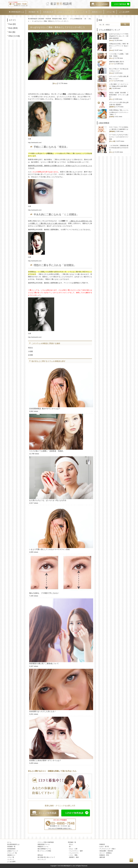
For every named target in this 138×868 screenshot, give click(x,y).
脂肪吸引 (112, 107)
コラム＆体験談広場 (76, 19)
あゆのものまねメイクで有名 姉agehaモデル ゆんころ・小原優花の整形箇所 (119, 36)
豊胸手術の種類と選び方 (117, 62)
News (111, 40)
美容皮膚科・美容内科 (106, 851)
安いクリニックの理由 (44, 851)
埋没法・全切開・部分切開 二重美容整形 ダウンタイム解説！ (119, 95)
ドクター (112, 64)
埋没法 (30, 348)
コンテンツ (11, 859)
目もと (55, 83)
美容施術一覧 (33, 12)
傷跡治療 (102, 857)
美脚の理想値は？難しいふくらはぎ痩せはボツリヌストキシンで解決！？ (119, 112)
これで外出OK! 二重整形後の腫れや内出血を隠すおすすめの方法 (119, 148)
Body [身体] (13, 28)
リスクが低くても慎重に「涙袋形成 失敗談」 (47, 451)
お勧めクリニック (64, 12)
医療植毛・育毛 (104, 855)
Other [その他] (14, 36)
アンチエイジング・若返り (108, 849)
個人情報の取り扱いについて (46, 857)
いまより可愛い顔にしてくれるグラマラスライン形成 (49, 549)
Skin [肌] (12, 32)
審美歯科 (112, 131)
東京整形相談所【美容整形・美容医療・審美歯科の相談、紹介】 (48, 19)
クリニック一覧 (81, 12)
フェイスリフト (74, 853)
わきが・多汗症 (104, 847)
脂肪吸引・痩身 (74, 857)
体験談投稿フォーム (44, 844)
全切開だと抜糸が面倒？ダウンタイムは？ (45, 760)
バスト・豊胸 (73, 855)
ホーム (9, 842)
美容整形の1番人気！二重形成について (44, 663)
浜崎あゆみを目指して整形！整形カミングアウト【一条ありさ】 (119, 46)
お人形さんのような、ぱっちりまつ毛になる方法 (48, 500)
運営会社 (40, 855)
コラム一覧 (110, 12)
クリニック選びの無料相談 (46, 842)
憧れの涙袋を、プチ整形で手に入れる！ (44, 593)
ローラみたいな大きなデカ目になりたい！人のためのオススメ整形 (119, 137)
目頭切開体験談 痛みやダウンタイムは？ (45, 409)
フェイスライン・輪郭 (76, 851)
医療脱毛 (102, 844)
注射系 (112, 117)
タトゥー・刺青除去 (106, 853)
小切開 (30, 351)
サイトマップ (42, 859)
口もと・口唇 (73, 849)
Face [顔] (12, 24)
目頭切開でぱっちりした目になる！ (43, 711)
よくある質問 (124, 12)
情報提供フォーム (43, 847)
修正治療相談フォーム (44, 849)
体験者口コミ (97, 12)
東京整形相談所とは (16, 12)
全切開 (30, 355)
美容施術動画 (48, 12)
